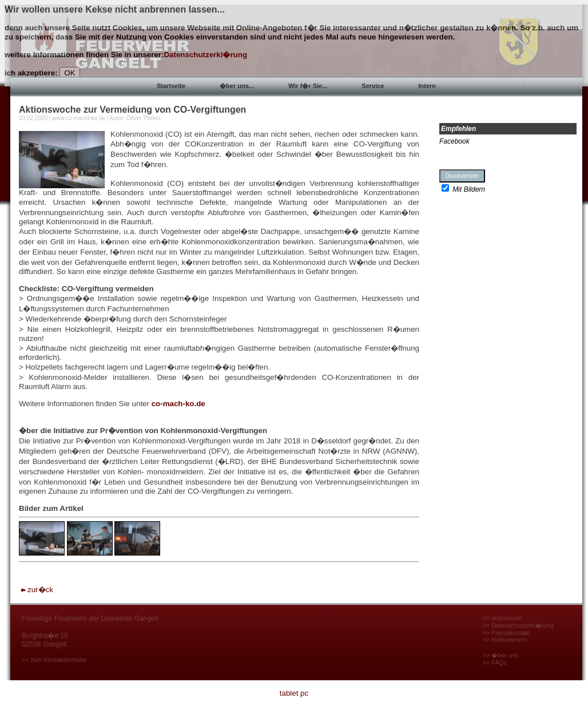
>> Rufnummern (505, 640)
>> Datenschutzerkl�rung (518, 625)
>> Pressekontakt (506, 633)
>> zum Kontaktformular (54, 660)
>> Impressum (502, 618)
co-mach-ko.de (178, 404)
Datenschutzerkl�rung (205, 55)
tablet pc (294, 693)
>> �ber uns (500, 655)
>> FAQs (495, 663)
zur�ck (36, 590)
